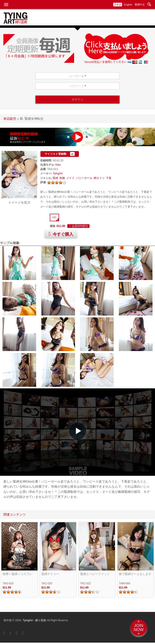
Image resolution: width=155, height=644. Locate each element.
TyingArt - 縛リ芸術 (35, 620)
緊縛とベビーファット (95, 574)
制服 (62, 178)
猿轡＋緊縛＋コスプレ (17, 574)
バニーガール (84, 178)
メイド (70, 178)
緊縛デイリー (50, 574)
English (128, 5)
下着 (109, 178)
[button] (78, 431)
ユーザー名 (77, 76)
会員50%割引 (78, 226)
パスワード (77, 86)
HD (54, 217)
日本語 (118, 5)
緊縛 (55, 178)
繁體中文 (140, 5)
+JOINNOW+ (139, 628)
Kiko (58, 165)
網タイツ (99, 178)
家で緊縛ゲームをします (135, 574)
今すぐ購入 (61, 234)
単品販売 (10, 119)
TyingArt (58, 173)
